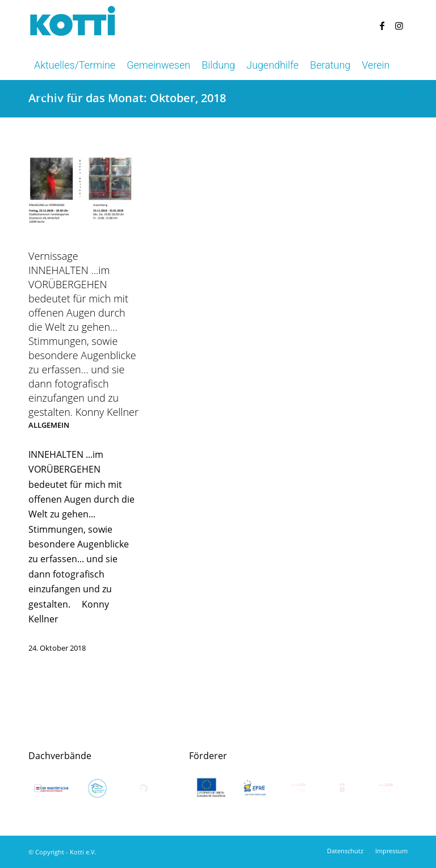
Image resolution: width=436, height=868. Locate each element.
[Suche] (401, 94)
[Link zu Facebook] (382, 26)
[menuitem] (75, 65)
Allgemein (49, 425)
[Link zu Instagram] (399, 26)
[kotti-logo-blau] (73, 26)
